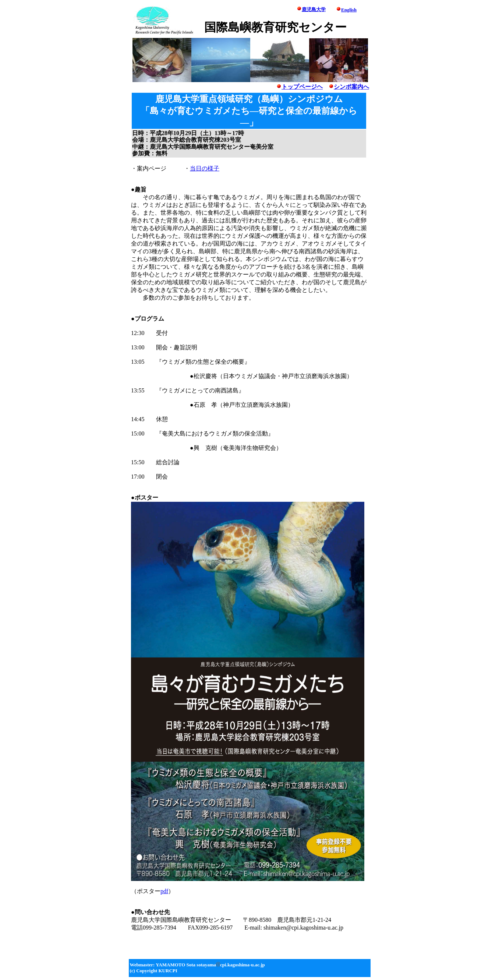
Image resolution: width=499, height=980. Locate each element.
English (349, 10)
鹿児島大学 (314, 9)
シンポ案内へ (351, 87)
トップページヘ (300, 87)
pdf (164, 891)
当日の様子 (205, 168)
